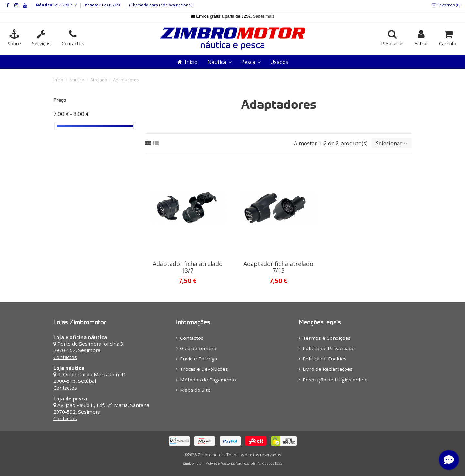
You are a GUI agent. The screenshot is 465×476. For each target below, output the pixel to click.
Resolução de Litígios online (335, 380)
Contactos (65, 357)
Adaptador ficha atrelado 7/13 (278, 267)
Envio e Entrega (198, 359)
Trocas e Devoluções (204, 369)
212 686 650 (110, 5)
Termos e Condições (327, 338)
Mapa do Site (195, 390)
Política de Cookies (325, 359)
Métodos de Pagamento (208, 380)
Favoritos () (446, 5)
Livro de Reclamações (328, 369)
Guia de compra (198, 348)
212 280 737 (65, 5)
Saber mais (264, 16)
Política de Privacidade (329, 348)
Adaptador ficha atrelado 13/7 (188, 267)
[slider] (56, 126)
